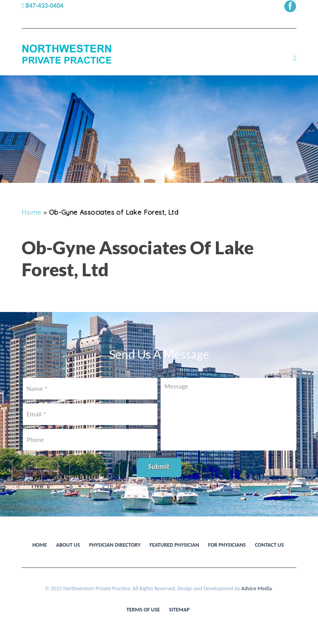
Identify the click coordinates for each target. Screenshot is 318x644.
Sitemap (179, 610)
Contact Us (269, 545)
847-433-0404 (43, 6)
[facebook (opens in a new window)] (290, 6)
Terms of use (143, 610)
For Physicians (227, 545)
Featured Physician (174, 545)
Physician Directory (115, 545)
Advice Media (257, 588)
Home (32, 212)
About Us (68, 545)
